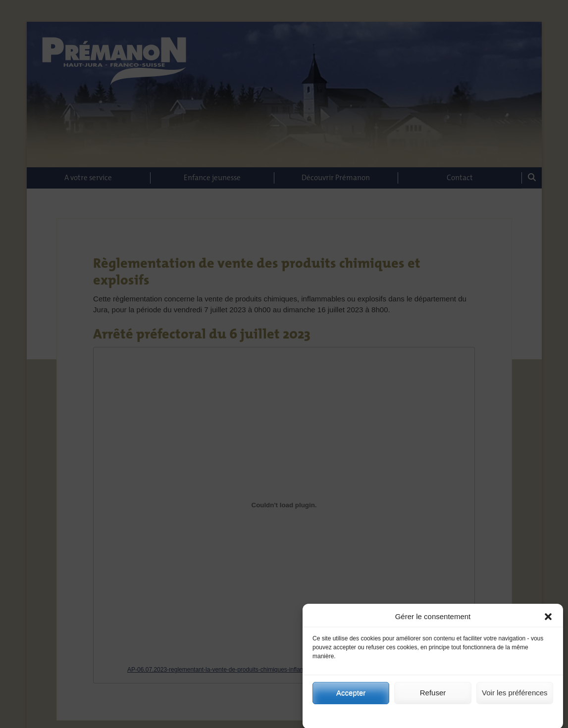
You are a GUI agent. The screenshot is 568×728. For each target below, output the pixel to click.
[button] (548, 621)
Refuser (433, 697)
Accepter (351, 697)
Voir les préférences (515, 697)
